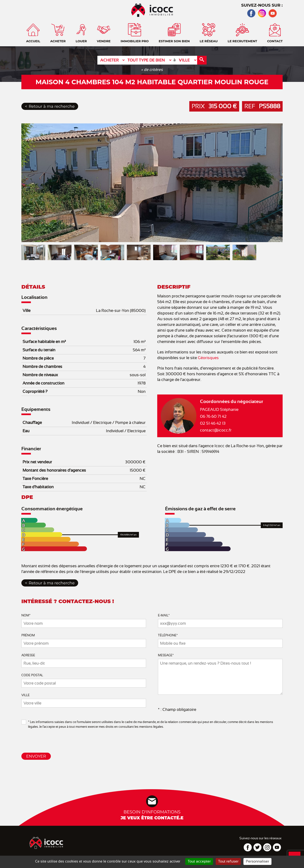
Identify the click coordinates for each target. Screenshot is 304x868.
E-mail (164, 615)
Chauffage (32, 423)
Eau (26, 431)
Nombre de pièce (38, 358)
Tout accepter (199, 861)
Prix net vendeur (37, 462)
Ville (26, 311)
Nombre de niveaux (40, 375)
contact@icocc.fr (216, 430)
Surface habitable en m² (44, 342)
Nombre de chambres (42, 367)
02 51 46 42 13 (213, 423)
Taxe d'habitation (38, 487)
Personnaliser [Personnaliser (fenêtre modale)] (257, 861)
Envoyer (36, 756)
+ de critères (152, 70)
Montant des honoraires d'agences (54, 470)
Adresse (28, 655)
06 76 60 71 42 (213, 416)
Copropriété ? (35, 392)
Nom (26, 615)
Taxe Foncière (35, 479)
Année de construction (43, 383)
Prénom (28, 635)
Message (166, 655)
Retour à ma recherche (52, 106)
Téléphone (168, 635)
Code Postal (32, 675)
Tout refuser (228, 861)
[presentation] (57, 739)
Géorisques (208, 358)
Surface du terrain (39, 350)
